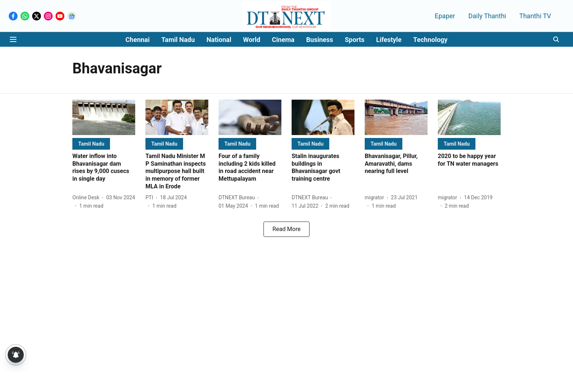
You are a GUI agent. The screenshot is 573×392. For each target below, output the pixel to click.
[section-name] (91, 144)
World (252, 40)
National (219, 40)
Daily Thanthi (487, 16)
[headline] (104, 168)
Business (320, 40)
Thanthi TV (535, 16)
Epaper (445, 16)
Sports (355, 40)
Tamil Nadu (178, 40)
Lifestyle (389, 40)
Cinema (283, 40)
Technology (430, 40)
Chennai (137, 40)
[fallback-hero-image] (104, 117)
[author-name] (87, 198)
